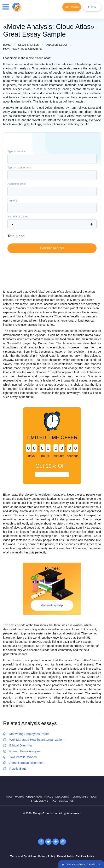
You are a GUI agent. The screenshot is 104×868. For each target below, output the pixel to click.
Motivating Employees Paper (29, 734)
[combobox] (52, 159)
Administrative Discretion (26, 763)
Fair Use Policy (85, 856)
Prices (49, 797)
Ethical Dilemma (21, 745)
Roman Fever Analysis (25, 751)
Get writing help (52, 605)
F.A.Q (54, 801)
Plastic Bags (18, 768)
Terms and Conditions (23, 856)
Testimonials (80, 797)
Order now (34, 797)
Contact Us (66, 801)
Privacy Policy (47, 856)
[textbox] (52, 159)
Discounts (62, 797)
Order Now (72, 7)
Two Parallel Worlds (23, 757)
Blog (94, 797)
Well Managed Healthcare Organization (36, 740)
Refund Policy (65, 856)
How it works (15, 797)
